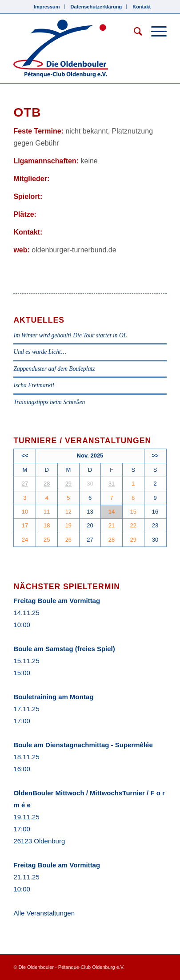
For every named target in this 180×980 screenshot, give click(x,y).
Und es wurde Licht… (40, 352)
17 (25, 525)
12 (68, 512)
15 (133, 512)
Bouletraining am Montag (53, 697)
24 (25, 540)
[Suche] (134, 32)
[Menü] (154, 32)
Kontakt (142, 7)
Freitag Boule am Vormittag (57, 601)
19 (68, 525)
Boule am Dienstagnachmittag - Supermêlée (83, 745)
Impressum (47, 7)
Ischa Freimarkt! (34, 385)
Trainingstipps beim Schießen (49, 402)
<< (25, 456)
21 (112, 525)
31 (112, 484)
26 (68, 540)
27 (25, 484)
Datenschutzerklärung (96, 7)
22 (133, 525)
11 (47, 512)
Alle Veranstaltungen (44, 913)
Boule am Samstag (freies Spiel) (64, 649)
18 (47, 525)
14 (112, 512)
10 (25, 512)
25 (47, 540)
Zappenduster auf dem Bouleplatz (54, 369)
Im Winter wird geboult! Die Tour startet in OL (70, 335)
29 (68, 484)
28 (47, 484)
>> (155, 456)
